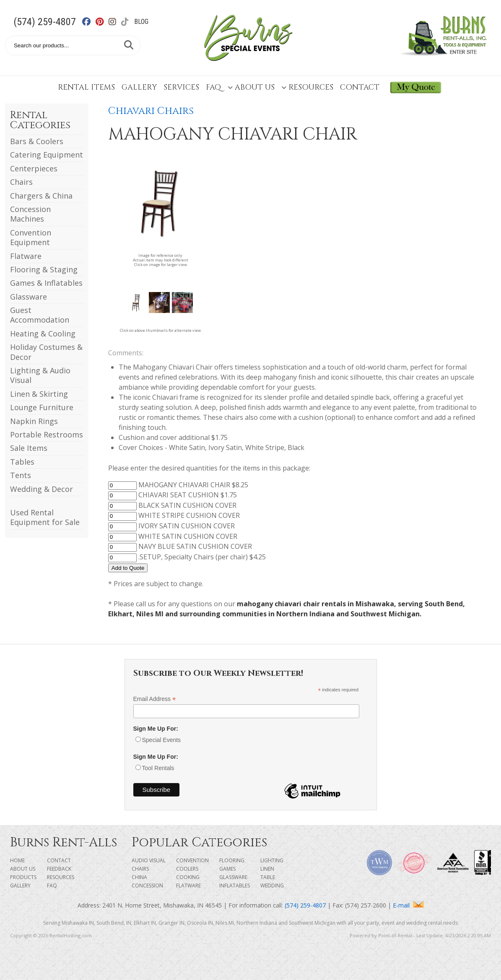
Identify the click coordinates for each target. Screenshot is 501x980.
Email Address (155, 699)
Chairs (21, 182)
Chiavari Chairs (151, 111)
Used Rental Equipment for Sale (45, 517)
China (139, 877)
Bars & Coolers (37, 141)
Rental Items (86, 87)
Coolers (187, 869)
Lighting (272, 860)
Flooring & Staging (44, 269)
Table (268, 877)
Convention (192, 860)
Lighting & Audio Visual (40, 375)
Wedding (272, 886)
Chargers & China (41, 196)
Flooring (232, 860)
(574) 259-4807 (45, 22)
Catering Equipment (47, 155)
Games (227, 869)
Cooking (188, 877)
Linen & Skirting (39, 394)
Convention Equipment (31, 237)
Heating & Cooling (43, 334)
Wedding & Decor (42, 489)
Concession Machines (30, 214)
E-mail (408, 905)
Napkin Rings (34, 421)
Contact (360, 87)
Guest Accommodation (40, 315)
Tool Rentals (158, 768)
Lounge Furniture (42, 407)
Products (23, 877)
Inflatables (235, 886)
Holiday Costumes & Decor (46, 352)
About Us (251, 87)
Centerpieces (34, 168)
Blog (141, 22)
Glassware (29, 297)
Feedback (59, 869)
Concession (147, 886)
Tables (22, 462)
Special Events (162, 740)
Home (17, 860)
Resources (307, 87)
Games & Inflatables (46, 283)
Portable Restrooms (47, 434)
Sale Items (29, 448)
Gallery (139, 87)
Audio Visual (149, 860)
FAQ (213, 87)
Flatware (26, 256)
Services (181, 87)
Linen (267, 869)
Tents (21, 475)
